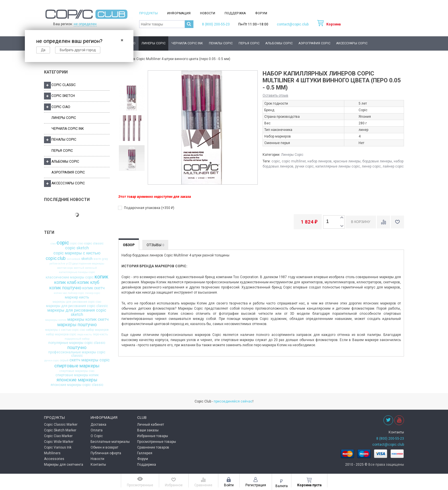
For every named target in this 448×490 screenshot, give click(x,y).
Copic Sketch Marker (60, 430)
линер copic (93, 293)
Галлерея (145, 453)
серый (64, 360)
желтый (79, 268)
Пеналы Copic (221, 43)
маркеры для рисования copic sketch (77, 313)
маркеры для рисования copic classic (77, 306)
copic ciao (77, 244)
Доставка (98, 425)
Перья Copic (249, 43)
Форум (261, 13)
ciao (53, 244)
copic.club (56, 258)
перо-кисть (100, 334)
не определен (85, 24)
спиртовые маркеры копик (77, 375)
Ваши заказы (148, 430)
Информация (179, 13)
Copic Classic (60, 85)
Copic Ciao (57, 107)
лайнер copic (76, 293)
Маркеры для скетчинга (64, 465)
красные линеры (347, 161)
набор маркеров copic (61, 334)
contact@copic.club (293, 24)
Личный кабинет (151, 425)
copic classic (94, 244)
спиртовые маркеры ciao (77, 371)
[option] (131, 98)
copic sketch (77, 248)
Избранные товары (153, 436)
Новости (208, 13)
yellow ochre (57, 264)
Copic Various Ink (58, 447)
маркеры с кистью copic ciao (65, 330)
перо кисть (85, 334)
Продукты (148, 13)
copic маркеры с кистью (77, 253)
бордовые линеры (377, 161)
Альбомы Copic (279, 43)
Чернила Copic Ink (187, 43)
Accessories (54, 459)
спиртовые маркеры (77, 366)
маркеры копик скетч (88, 320)
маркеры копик (56, 320)
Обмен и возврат (104, 447)
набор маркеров (97, 330)
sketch (87, 259)
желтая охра (65, 268)
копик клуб (88, 282)
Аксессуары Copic (352, 43)
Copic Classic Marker (61, 425)
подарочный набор (77, 339)
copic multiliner (294, 161)
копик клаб (65, 282)
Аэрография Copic (314, 43)
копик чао (60, 293)
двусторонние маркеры (88, 264)
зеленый (91, 268)
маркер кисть (77, 297)
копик (101, 277)
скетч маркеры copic (90, 360)
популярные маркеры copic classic (77, 343)
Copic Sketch (59, 96)
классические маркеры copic (70, 277)
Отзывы (155, 245)
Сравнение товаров (153, 447)
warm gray (101, 259)
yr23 (69, 264)
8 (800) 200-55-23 (216, 24)
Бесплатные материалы (110, 442)
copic (63, 243)
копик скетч (93, 288)
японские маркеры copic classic (77, 385)
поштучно (77, 348)
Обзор (129, 245)
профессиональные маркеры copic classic (77, 354)
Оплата (97, 430)
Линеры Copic (153, 43)
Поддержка (235, 13)
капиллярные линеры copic (77, 272)
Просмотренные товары (157, 442)
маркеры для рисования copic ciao (77, 302)
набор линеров (320, 161)
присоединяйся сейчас (233, 401)
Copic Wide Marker (59, 442)
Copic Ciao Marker (58, 436)
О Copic (97, 436)
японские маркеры (77, 380)
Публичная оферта (106, 453)
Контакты (98, 465)
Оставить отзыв (275, 95)
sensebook (73, 259)
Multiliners (52, 453)
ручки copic (52, 360)
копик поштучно (65, 288)
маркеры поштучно (77, 325)
